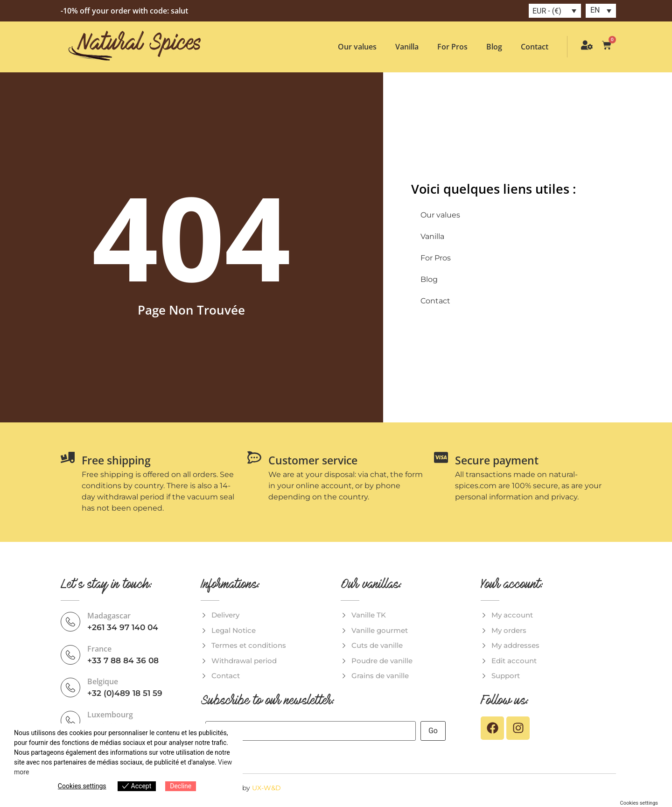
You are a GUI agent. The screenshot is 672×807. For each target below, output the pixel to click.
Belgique (103, 681)
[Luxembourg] (70, 721)
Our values (357, 47)
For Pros (452, 47)
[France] (70, 655)
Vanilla (407, 47)
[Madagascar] (70, 622)
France (99, 649)
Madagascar (109, 616)
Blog (494, 47)
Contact (535, 47)
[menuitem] (601, 11)
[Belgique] (70, 688)
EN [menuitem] (595, 10)
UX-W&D (266, 788)
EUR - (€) (547, 11)
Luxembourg (110, 715)
